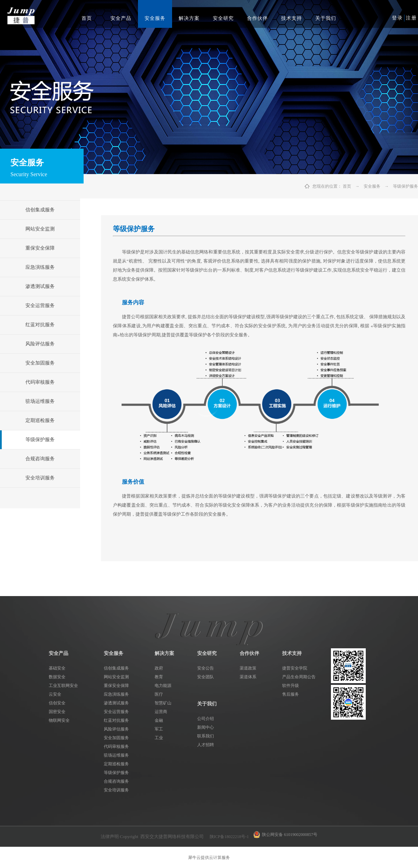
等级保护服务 (405, 186)
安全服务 (372, 186)
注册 (411, 18)
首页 (87, 18)
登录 (397, 18)
